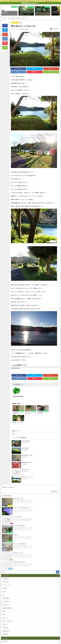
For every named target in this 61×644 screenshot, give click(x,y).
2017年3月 (5, 615)
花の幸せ (5, 552)
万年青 (43, 634)
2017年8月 (5, 598)
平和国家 (5, 516)
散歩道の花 (54, 455)
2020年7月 (5, 572)
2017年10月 (6, 595)
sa (21, 23)
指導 (18, 634)
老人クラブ (5, 545)
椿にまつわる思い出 (9, 451)
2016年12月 (6, 625)
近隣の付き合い (6, 559)
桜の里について (6, 532)
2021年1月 (5, 569)
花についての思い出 (7, 549)
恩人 (4, 522)
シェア (5, 26)
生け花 (4, 539)
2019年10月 (6, 582)
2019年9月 (5, 585)
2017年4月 (5, 611)
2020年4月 (5, 579)
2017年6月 (5, 605)
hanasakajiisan (55, 29)
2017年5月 (5, 608)
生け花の (12, 634)
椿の (48, 634)
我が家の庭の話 (6, 526)
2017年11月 (6, 592)
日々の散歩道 (15, 23)
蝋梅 (5, 632)
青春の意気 (5, 562)
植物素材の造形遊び (7, 536)
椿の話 (28, 634)
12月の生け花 (6, 506)
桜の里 (21, 632)
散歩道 (34, 632)
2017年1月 (5, 621)
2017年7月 (5, 602)
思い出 (4, 519)
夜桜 (38, 634)
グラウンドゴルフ (7, 513)
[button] (3, 11)
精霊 (4, 542)
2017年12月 (6, 588)
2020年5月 (5, 575)
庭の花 (15, 632)
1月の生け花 (6, 509)
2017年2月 (5, 618)
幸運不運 (40, 632)
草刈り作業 (5, 555)
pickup (6, 634)
